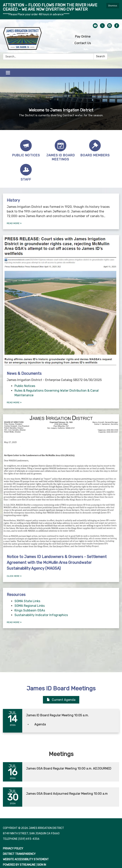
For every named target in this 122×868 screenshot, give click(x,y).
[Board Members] (95, 149)
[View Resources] (61, 595)
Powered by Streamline (19, 865)
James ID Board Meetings (61, 688)
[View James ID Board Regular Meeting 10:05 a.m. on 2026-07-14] (71, 715)
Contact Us (83, 43)
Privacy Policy (13, 849)
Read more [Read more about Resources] (14, 622)
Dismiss (113, 6)
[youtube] (95, 27)
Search (101, 56)
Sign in (42, 865)
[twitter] (102, 27)
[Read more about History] (61, 211)
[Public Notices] (26, 149)
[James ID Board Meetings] (61, 151)
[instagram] (110, 27)
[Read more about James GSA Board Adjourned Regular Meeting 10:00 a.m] (61, 797)
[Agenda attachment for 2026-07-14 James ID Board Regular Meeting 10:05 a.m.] (40, 724)
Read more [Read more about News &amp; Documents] (14, 402)
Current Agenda (61, 700)
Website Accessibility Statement (26, 859)
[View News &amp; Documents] (61, 309)
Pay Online (83, 36)
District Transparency (19, 854)
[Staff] (26, 173)
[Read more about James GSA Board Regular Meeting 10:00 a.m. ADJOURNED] (61, 772)
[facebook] (117, 27)
